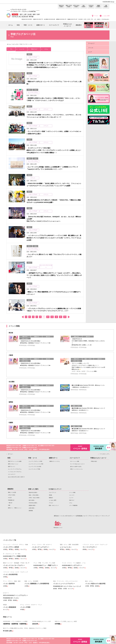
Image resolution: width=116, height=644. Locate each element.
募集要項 (10, 489)
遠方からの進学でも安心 (76, 467)
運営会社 (56, 516)
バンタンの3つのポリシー (67, 516)
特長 (9, 458)
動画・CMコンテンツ (54, 505)
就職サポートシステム (55, 461)
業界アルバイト (12, 467)
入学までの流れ (12, 495)
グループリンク (53, 492)
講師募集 (31, 511)
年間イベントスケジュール (76, 469)
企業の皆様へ (106, 6)
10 (48, 317)
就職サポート (53, 458)
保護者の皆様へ (98, 6)
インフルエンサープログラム (15, 472)
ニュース (21, 49)
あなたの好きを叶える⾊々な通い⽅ (16, 477)
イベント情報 (72, 492)
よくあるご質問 (106, 16)
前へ (23, 317)
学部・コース (33, 458)
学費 (9, 505)
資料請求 (100, 447)
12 (56, 317)
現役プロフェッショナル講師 (15, 461)
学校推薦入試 (11, 500)
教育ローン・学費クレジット (15, 508)
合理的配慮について (81, 516)
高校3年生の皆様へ (61, 6)
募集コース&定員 (12, 492)
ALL (11, 49)
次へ (69, 317)
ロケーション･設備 (75, 461)
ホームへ (11, 454)
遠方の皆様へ (84, 6)
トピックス (72, 495)
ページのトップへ (105, 454)
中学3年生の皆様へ (91, 6)
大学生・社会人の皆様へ (76, 6)
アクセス (96, 16)
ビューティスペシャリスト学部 (36, 464)
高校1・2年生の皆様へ (69, 6)
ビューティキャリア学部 (34, 469)
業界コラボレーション (13, 464)
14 (65, 317)
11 (52, 317)
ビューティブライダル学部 (35, 467)
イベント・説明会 (80, 448)
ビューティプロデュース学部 (35, 461)
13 (61, 317)
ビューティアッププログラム (15, 469)
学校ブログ (34, 49)
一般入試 (10, 503)
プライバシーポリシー (95, 516)
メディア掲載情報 (73, 505)
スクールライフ (12, 474)
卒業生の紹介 (94, 461)
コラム (46, 49)
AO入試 (10, 498)
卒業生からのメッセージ (98, 458)
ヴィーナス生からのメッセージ (77, 464)
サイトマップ (106, 516)
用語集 (50, 495)
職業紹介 (51, 498)
